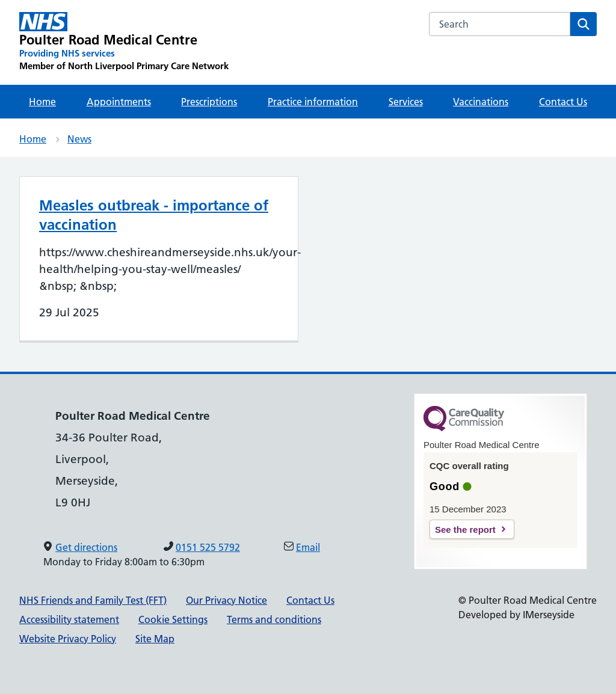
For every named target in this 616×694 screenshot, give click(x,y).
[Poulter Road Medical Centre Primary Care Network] (124, 42)
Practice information (313, 102)
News (79, 139)
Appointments (119, 102)
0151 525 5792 (208, 547)
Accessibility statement (69, 619)
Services (406, 102)
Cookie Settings (173, 619)
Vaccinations (481, 102)
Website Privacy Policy (68, 639)
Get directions (86, 547)
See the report (465, 530)
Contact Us (563, 102)
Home (42, 102)
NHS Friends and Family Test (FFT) (93, 600)
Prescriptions (209, 102)
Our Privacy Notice (226, 600)
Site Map (155, 639)
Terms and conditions (274, 619)
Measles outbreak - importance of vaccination (154, 215)
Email (308, 547)
